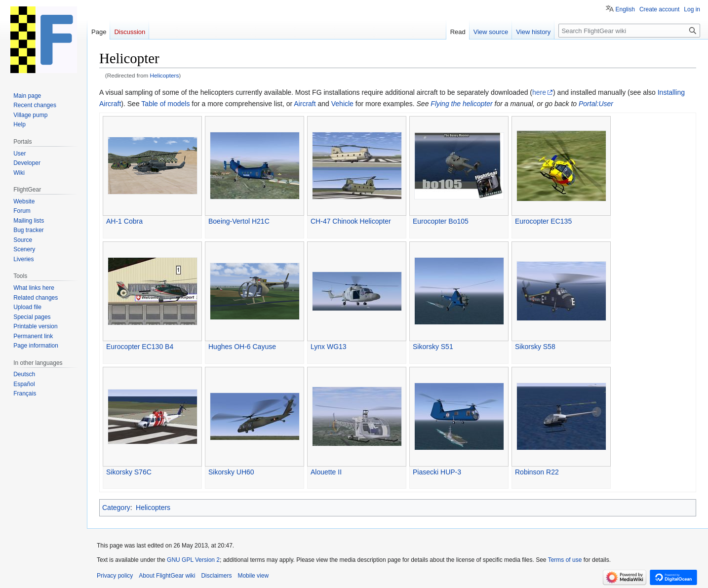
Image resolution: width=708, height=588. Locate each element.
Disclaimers (216, 576)
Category (116, 508)
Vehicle (342, 104)
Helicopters (165, 75)
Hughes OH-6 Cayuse (242, 347)
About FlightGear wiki (167, 576)
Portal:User (596, 104)
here (539, 92)
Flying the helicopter (461, 104)
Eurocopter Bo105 (441, 221)
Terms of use (565, 560)
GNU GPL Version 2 (193, 560)
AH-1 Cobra (124, 221)
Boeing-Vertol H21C (239, 221)
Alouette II (326, 472)
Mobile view (253, 576)
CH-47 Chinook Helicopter (351, 221)
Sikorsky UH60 (231, 472)
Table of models (165, 104)
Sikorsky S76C (129, 472)
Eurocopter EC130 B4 (140, 347)
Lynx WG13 (329, 347)
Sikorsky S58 (535, 347)
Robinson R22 (537, 472)
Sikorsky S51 (433, 347)
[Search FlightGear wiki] (629, 31)
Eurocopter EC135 (543, 221)
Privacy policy (115, 576)
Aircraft (305, 104)
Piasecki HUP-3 (437, 472)
